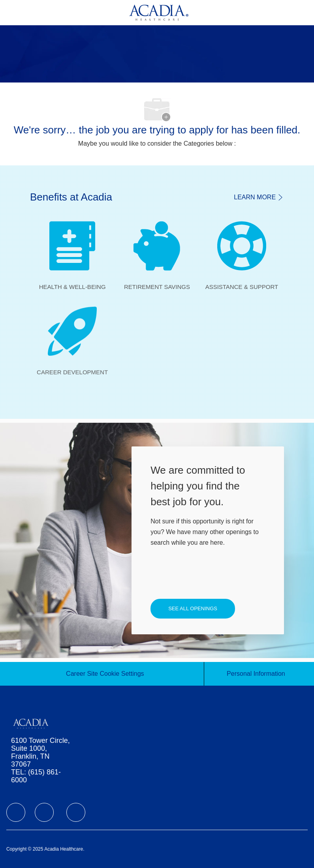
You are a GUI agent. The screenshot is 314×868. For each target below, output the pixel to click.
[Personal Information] (256, 674)
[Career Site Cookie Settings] (105, 674)
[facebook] (16, 812)
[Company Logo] (159, 12)
